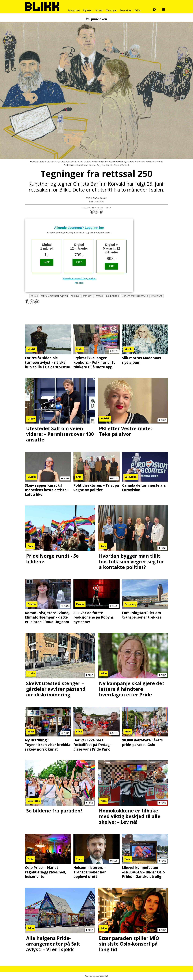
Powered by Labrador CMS (96, 976)
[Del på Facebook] (92, 212)
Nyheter (88, 10)
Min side (79, 283)
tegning (75, 296)
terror (99, 296)
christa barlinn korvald (135, 296)
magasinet (157, 296)
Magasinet (74, 10)
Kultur (99, 10)
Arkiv (138, 10)
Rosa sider (126, 10)
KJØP (47, 262)
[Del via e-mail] (101, 212)
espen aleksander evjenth (54, 296)
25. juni (34, 296)
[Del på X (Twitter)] (96, 212)
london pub (113, 296)
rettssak (88, 296)
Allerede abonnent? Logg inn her (79, 228)
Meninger (111, 10)
